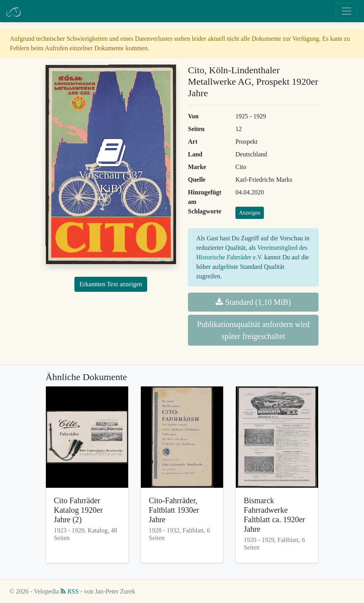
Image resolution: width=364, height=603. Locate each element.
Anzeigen (250, 213)
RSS (69, 591)
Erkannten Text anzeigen (111, 284)
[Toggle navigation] (347, 11)
